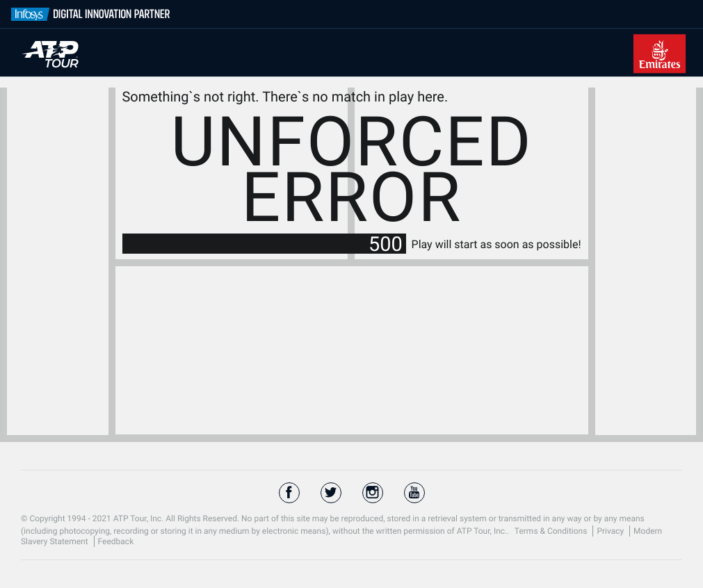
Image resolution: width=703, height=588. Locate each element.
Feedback (116, 541)
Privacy (611, 531)
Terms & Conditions (552, 531)
